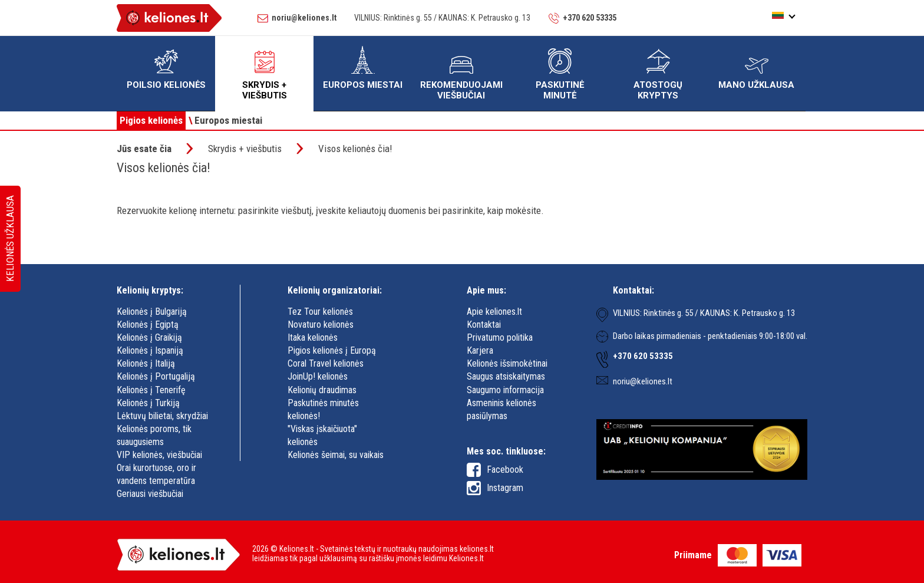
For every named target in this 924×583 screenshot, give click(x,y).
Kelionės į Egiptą (148, 325)
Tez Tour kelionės (320, 312)
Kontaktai (484, 325)
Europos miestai (225, 120)
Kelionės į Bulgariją (152, 312)
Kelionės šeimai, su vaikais (336, 455)
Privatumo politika (500, 337)
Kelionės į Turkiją (148, 403)
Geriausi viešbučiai (150, 494)
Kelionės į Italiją (146, 363)
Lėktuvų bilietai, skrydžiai (162, 416)
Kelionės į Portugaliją (156, 376)
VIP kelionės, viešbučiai (159, 455)
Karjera (480, 350)
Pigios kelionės (151, 120)
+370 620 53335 (590, 18)
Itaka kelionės (313, 337)
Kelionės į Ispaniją (150, 350)
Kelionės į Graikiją (149, 337)
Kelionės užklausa (10, 239)
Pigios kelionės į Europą (332, 350)
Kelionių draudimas (322, 390)
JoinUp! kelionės (318, 376)
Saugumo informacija (505, 390)
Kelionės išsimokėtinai (507, 363)
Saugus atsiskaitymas (506, 376)
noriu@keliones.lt (304, 18)
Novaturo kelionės (321, 325)
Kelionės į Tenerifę (151, 390)
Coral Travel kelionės (326, 363)
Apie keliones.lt (494, 312)
